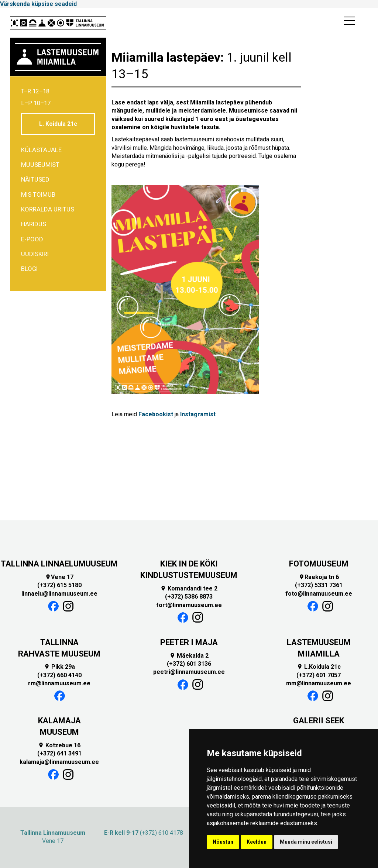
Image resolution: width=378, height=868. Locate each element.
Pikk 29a (59, 667)
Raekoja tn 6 (319, 577)
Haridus (34, 224)
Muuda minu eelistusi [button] (306, 842)
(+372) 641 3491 (59, 753)
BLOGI (29, 269)
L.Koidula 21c (319, 667)
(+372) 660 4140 (59, 675)
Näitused (35, 179)
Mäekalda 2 (189, 656)
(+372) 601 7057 (319, 675)
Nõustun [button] (223, 842)
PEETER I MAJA (189, 642)
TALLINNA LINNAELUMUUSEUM (59, 564)
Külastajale (41, 150)
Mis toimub (38, 194)
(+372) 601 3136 (189, 664)
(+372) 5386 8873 (189, 597)
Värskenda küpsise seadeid (38, 4)
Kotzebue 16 (59, 745)
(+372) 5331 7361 (319, 585)
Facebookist (156, 414)
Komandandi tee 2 (189, 588)
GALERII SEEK (319, 721)
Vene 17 (59, 577)
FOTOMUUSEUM (319, 564)
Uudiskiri (35, 254)
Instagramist (198, 414)
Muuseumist (40, 165)
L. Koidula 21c (58, 124)
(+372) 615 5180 (59, 585)
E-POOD (32, 239)
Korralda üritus (48, 209)
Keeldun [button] (257, 842)
